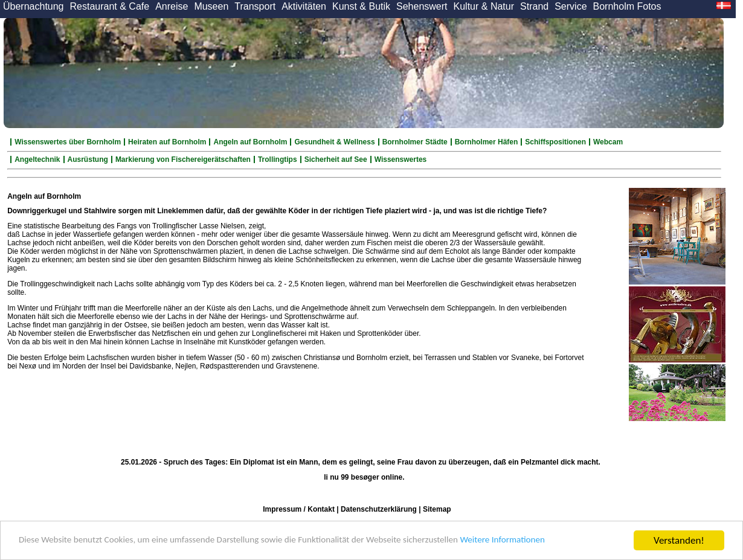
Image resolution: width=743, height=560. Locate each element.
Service (571, 6)
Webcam (608, 142)
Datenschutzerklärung (379, 509)
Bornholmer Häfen (487, 142)
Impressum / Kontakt (299, 509)
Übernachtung (34, 6)
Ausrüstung (88, 159)
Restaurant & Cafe (110, 6)
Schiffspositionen (555, 142)
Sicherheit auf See (336, 159)
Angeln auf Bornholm (250, 142)
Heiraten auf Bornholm (167, 142)
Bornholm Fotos (627, 6)
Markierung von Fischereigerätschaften (183, 159)
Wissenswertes (401, 159)
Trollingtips (278, 159)
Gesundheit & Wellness (334, 142)
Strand (534, 6)
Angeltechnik (37, 159)
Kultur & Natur (484, 6)
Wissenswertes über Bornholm (68, 142)
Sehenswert (422, 6)
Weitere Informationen (562, 541)
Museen (211, 6)
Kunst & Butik (361, 6)
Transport (255, 6)
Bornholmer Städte (415, 142)
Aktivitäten (304, 6)
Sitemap (437, 509)
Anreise (172, 6)
